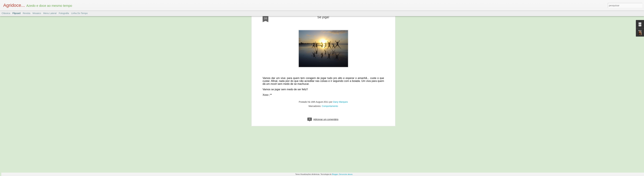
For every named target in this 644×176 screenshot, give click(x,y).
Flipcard (17, 13)
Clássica (6, 13)
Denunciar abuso (346, 174)
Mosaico (37, 13)
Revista (26, 13)
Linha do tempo (80, 13)
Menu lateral (50, 13)
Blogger (335, 174)
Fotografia (64, 13)
